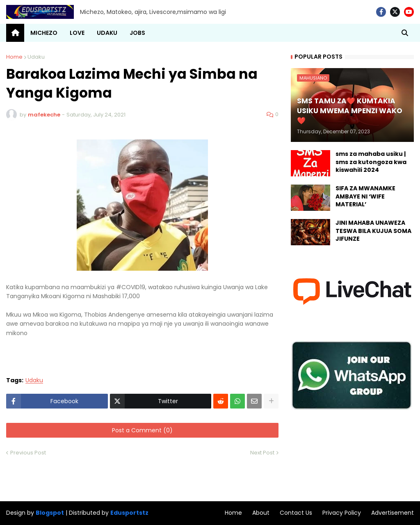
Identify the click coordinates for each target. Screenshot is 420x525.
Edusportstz (129, 513)
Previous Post (28, 453)
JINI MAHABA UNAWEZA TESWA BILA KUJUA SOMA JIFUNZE (373, 231)
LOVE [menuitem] (77, 33)
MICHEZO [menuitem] (44, 33)
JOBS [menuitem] (137, 33)
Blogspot (50, 513)
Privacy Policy (342, 513)
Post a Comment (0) (142, 430)
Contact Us (296, 513)
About (261, 513)
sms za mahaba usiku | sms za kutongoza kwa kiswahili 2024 (371, 162)
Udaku (36, 57)
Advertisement (393, 513)
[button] (405, 33)
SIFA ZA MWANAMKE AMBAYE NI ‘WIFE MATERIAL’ (365, 196)
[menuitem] (15, 33)
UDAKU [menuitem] (107, 33)
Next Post (262, 453)
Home (14, 57)
